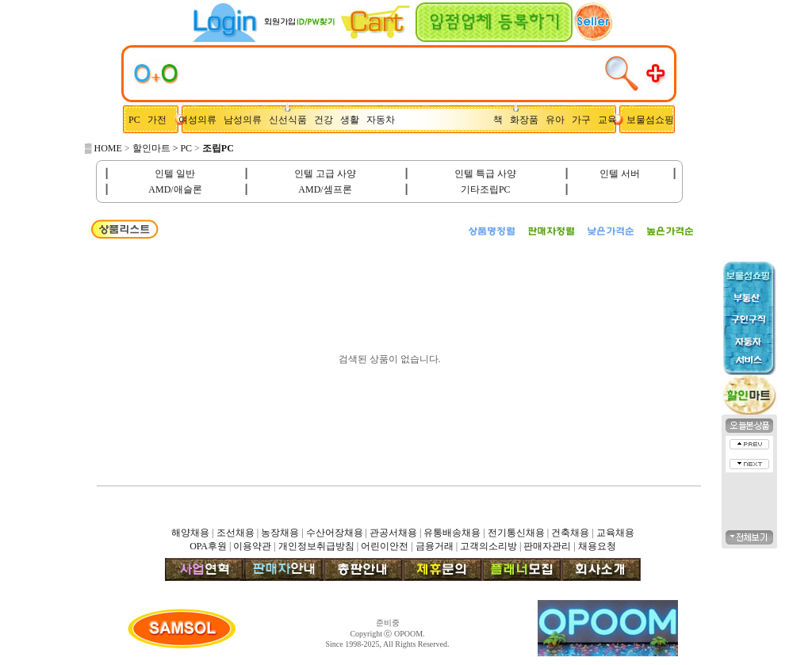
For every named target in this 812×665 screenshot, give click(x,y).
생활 (353, 120)
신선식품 (290, 120)
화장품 (528, 120)
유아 (559, 120)
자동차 (383, 120)
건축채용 (570, 533)
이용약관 (252, 546)
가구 (584, 120)
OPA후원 (208, 546)
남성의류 (246, 120)
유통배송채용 (452, 533)
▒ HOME (103, 148)
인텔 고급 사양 (325, 174)
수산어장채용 (335, 533)
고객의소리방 (488, 546)
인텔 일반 (175, 174)
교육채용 (615, 533)
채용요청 (597, 546)
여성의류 (199, 120)
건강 (327, 120)
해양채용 (190, 533)
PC (136, 120)
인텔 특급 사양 (485, 174)
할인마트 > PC (162, 148)
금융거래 (435, 546)
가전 (161, 120)
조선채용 (236, 533)
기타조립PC (486, 189)
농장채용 (280, 533)
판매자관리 (547, 546)
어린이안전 (385, 546)
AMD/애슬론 (175, 189)
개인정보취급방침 (316, 546)
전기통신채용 (516, 533)
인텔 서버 (620, 174)
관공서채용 (393, 533)
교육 (611, 120)
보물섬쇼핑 (650, 120)
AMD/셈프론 (325, 189)
